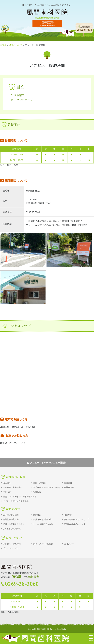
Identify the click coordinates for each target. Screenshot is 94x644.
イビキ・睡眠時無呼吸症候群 (16, 501)
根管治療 (7, 492)
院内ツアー (69, 544)
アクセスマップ (23, 100)
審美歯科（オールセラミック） (47, 487)
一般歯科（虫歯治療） (13, 487)
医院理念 (37, 515)
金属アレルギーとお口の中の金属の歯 (20, 497)
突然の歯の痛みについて (75, 524)
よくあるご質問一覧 (12, 529)
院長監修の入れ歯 (11, 519)
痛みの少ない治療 (11, 515)
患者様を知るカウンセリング (77, 519)
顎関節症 (37, 492)
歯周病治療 (69, 487)
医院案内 (19, 95)
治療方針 (68, 515)
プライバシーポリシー (13, 548)
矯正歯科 (7, 483)
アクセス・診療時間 (12, 544)
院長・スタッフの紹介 (43, 544)
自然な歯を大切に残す (43, 519)
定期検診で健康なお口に (14, 524)
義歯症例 (68, 483)
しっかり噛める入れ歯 (43, 524)
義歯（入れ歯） (40, 483)
